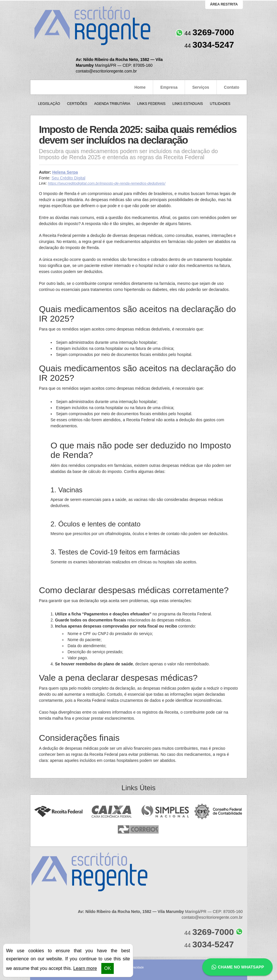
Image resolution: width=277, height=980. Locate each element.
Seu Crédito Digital (68, 178)
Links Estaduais (188, 104)
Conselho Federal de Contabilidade (219, 812)
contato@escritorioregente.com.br (106, 71)
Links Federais (151, 104)
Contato (232, 87)
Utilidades (220, 104)
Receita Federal (58, 812)
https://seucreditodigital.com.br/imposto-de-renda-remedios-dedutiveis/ (107, 183)
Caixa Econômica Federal (112, 812)
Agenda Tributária (112, 104)
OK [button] (108, 968)
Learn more (85, 968)
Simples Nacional (165, 812)
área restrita (224, 4)
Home (140, 87)
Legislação (49, 104)
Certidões (77, 104)
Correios (138, 830)
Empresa (169, 87)
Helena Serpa (65, 172)
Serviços (201, 87)
